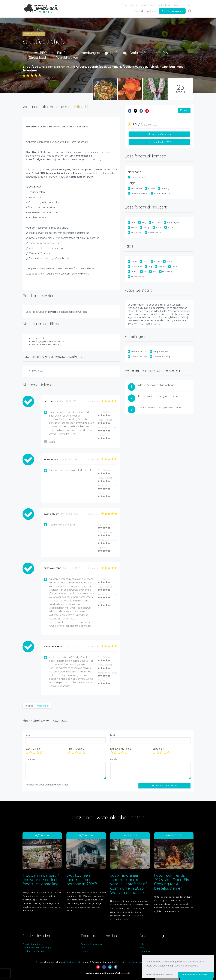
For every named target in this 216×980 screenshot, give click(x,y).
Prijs (152, 5)
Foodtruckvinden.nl (75, 962)
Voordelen (31, 759)
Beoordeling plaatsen (164, 785)
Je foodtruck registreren (170, 5)
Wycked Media (122, 973)
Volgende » (43, 706)
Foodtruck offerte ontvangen (37, 948)
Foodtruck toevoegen (92, 944)
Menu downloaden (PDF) (159, 142)
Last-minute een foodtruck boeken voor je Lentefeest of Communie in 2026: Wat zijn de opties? (128, 884)
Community (145, 951)
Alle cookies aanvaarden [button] (196, 975)
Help (142, 944)
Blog (124, 5)
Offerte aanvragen (172, 11)
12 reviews (151, 125)
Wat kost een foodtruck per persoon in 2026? (82, 880)
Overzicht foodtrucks (145, 11)
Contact (85, 951)
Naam (29, 735)
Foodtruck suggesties (33, 951)
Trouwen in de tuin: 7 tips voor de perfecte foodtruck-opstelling (41, 880)
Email (113, 735)
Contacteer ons (138, 5)
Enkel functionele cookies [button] (160, 975)
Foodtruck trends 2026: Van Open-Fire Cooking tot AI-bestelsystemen (172, 882)
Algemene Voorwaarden (133, 962)
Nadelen (114, 759)
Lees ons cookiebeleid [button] (186, 966)
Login (189, 5)
